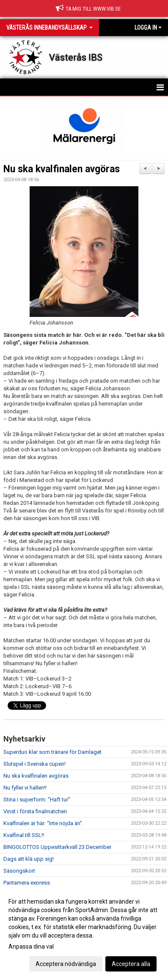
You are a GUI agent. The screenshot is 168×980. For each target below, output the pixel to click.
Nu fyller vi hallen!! (25, 788)
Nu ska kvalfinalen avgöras (62, 169)
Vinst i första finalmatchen (35, 811)
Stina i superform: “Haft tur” (37, 799)
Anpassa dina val (31, 946)
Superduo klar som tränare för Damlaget (52, 752)
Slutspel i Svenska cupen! (34, 764)
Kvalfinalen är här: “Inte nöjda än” (43, 823)
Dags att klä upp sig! (29, 859)
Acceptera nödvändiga (66, 964)
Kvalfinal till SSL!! (24, 835)
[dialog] (84, 932)
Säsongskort (19, 871)
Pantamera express (27, 883)
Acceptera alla (131, 964)
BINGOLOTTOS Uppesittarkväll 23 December (57, 847)
